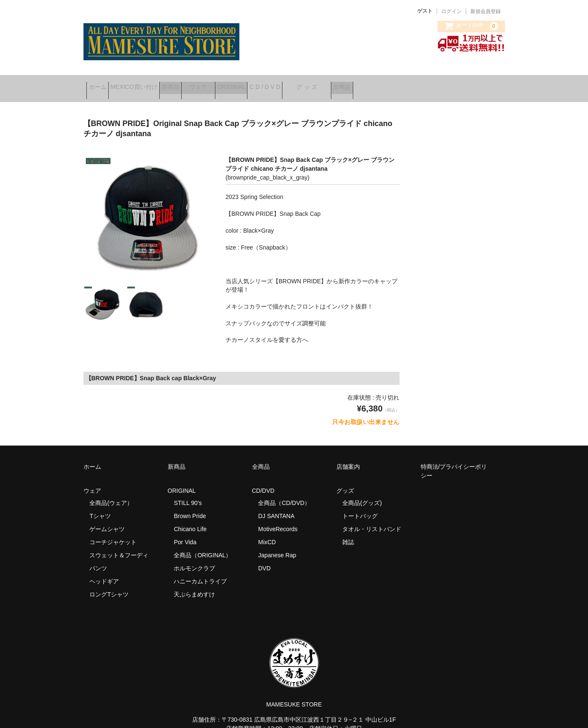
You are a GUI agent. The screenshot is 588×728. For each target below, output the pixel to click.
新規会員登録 (486, 11)
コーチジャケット (113, 532)
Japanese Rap (277, 545)
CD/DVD (263, 481)
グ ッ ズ (389, 84)
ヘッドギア (104, 572)
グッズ (348, 481)
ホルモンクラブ (194, 559)
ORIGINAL (287, 84)
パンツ (98, 559)
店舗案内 (348, 457)
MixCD (267, 532)
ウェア (241, 84)
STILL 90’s (188, 493)
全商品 (437, 84)
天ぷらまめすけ (194, 585)
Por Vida (185, 532)
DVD (264, 559)
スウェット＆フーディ (119, 545)
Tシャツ (100, 506)
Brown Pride (190, 506)
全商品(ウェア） (111, 493)
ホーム (101, 84)
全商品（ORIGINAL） (203, 545)
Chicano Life (190, 519)
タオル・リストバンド (372, 519)
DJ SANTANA (276, 506)
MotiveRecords (278, 519)
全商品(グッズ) (362, 493)
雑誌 (348, 532)
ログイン (451, 11)
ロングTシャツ (109, 585)
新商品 (200, 84)
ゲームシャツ (107, 519)
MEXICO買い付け (150, 84)
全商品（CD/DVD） (287, 493)
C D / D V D (334, 84)
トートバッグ (360, 506)
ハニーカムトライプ (200, 572)
